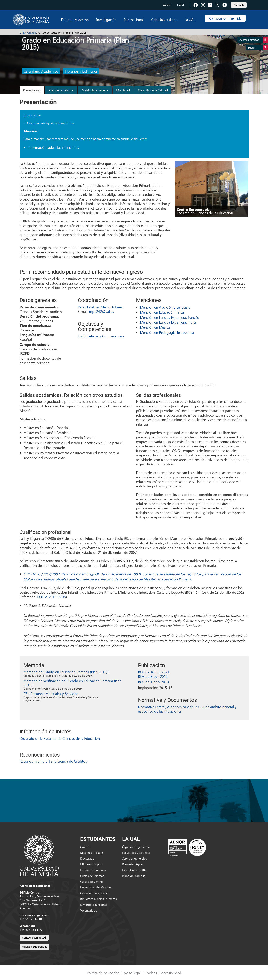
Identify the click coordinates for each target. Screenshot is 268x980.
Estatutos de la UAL (135, 870)
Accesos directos (254, 40)
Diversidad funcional (94, 905)
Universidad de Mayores (96, 887)
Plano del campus (134, 876)
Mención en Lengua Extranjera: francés (169, 317)
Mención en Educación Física (162, 312)
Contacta (239, 5)
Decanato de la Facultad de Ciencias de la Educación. (60, 738)
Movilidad (123, 90)
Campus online (225, 18)
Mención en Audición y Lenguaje (165, 307)
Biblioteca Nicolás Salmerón (99, 899)
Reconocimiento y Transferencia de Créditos (53, 761)
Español (167, 5)
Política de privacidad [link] (103, 973)
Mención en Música (155, 327)
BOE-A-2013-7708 (51, 597)
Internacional (134, 20)
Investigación (106, 20)
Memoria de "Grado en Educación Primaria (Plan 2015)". (66, 672)
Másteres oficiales (92, 853)
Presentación (32, 90)
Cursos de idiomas (92, 876)
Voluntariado (89, 910)
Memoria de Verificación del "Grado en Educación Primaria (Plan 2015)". (72, 683)
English (181, 5)
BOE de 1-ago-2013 (153, 682)
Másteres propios (91, 864)
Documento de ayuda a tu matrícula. (50, 123)
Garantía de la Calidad (153, 90)
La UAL (190, 20)
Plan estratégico (133, 864)
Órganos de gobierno (136, 847)
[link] (239, 4)
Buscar (258, 48)
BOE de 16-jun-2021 (154, 672)
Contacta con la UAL (34, 938)
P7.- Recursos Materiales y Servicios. (51, 694)
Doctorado (87, 858)
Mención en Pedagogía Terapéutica (167, 332)
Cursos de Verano (92, 882)
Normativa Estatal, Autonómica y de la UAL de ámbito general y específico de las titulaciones (187, 709)
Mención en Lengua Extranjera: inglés (168, 322)
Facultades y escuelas (136, 853)
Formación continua (93, 870)
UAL (22, 32)
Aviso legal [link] (132, 973)
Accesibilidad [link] (171, 973)
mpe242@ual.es (102, 311)
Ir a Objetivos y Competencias (101, 336)
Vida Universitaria (164, 20)
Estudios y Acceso (75, 20)
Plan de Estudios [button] (61, 90)
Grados (32, 32)
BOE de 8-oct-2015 (153, 676)
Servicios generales (134, 858)
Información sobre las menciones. (54, 147)
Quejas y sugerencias (34, 947)
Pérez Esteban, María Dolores (100, 307)
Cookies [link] (151, 973)
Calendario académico (95, 893)
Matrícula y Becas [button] (95, 90)
